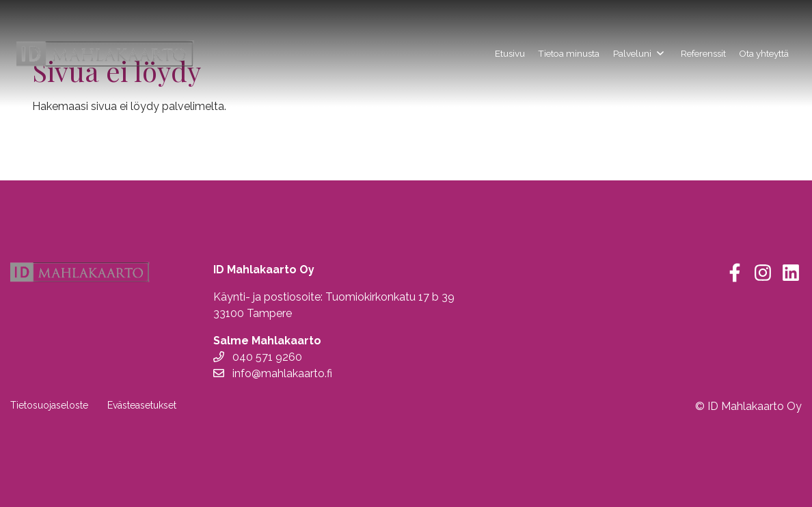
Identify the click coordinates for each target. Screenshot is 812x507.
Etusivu (510, 53)
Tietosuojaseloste (49, 405)
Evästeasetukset (142, 405)
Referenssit (703, 53)
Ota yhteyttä (764, 53)
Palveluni (632, 53)
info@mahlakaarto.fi (273, 373)
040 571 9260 (258, 357)
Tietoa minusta (569, 53)
